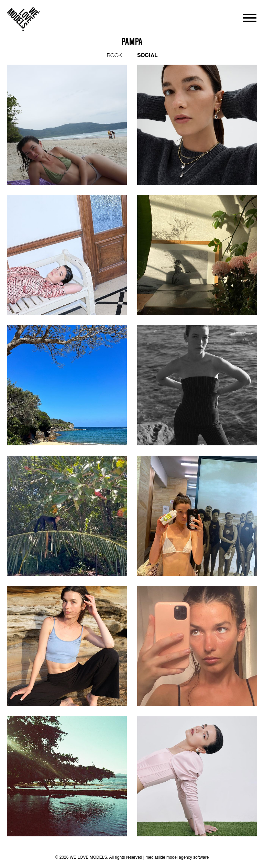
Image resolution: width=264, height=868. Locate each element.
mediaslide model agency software (177, 857)
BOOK (114, 55)
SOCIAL (147, 55)
